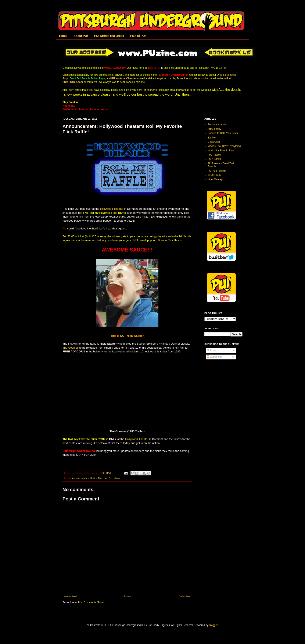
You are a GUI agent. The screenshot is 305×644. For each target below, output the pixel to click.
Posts (211, 350)
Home (63, 36)
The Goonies (71, 348)
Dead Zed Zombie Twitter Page (87, 78)
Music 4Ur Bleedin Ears (221, 151)
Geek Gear (214, 142)
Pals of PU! (138, 36)
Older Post (185, 596)
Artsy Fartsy (214, 129)
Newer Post (70, 596)
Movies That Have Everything (105, 478)
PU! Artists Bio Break (109, 36)
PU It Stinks (214, 159)
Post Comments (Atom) (91, 602)
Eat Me (212, 138)
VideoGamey (215, 179)
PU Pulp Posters (217, 171)
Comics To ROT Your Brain (223, 133)
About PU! (81, 36)
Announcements (80, 478)
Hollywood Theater (112, 209)
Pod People (214, 155)
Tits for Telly (214, 175)
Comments (214, 357)
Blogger (213, 625)
